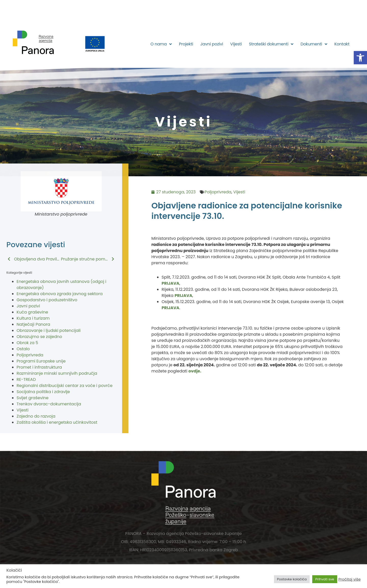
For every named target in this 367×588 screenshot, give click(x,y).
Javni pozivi (212, 44)
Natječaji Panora (33, 324)
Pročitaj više (350, 579)
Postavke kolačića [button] (292, 579)
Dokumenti (314, 44)
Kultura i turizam (33, 318)
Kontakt (342, 44)
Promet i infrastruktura (39, 367)
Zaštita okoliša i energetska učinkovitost (57, 422)
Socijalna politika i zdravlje (43, 392)
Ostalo (23, 349)
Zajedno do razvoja (36, 416)
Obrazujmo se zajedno (39, 337)
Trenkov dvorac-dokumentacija (49, 404)
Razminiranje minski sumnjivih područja (57, 373)
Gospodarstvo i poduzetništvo (47, 300)
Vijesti (236, 44)
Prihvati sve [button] (325, 579)
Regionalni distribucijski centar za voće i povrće (64, 386)
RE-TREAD (26, 379)
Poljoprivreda (30, 355)
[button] (360, 58)
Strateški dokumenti (271, 44)
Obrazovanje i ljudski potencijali (49, 330)
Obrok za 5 (27, 343)
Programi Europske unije (41, 361)
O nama (161, 44)
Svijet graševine (32, 398)
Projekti (186, 44)
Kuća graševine (32, 312)
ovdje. (195, 371)
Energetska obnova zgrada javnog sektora (60, 294)
